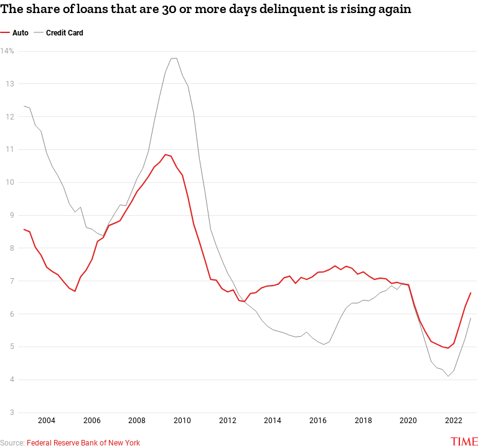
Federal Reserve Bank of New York (83, 443)
